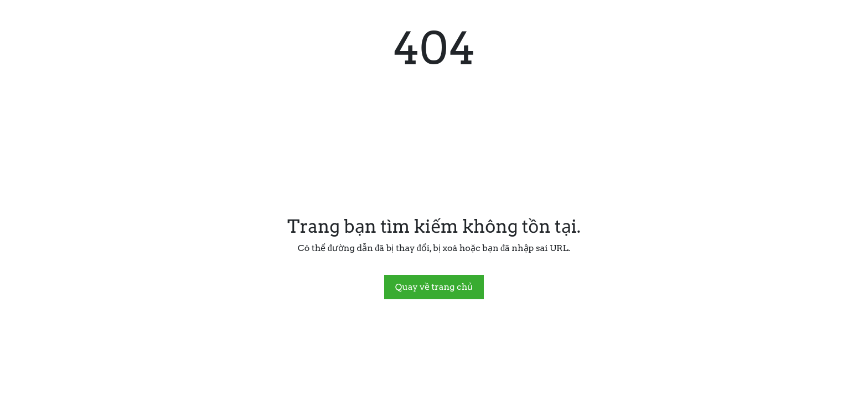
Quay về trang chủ (434, 287)
